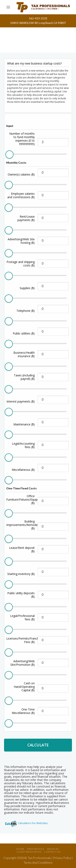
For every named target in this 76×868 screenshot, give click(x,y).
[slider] (10, 154)
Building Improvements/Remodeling (20, 525)
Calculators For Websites (33, 823)
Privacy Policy (62, 858)
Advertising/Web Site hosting (21, 241)
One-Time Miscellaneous (23, 711)
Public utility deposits (21, 595)
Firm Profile (35, 849)
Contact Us (52, 852)
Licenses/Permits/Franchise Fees (20, 640)
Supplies (27, 288)
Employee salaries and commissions (21, 195)
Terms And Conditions (38, 863)
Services (53, 849)
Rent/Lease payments (26, 218)
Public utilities (24, 333)
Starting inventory (21, 574)
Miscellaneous (23, 470)
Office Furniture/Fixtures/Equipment (20, 499)
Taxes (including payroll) (24, 377)
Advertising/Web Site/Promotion (22, 663)
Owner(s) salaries (21, 174)
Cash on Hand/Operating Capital (24, 687)
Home (20, 849)
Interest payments (21, 401)
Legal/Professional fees (22, 617)
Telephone (26, 311)
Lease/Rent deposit (22, 549)
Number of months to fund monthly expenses (22, 139)
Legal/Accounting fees (23, 445)
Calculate (38, 745)
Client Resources (29, 852)
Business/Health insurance (24, 354)
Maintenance (24, 424)
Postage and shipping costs (21, 264)
